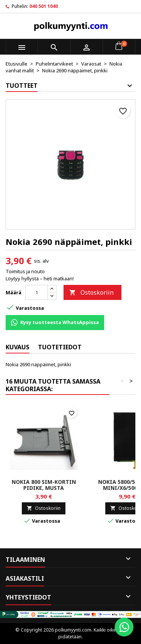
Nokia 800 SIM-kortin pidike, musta (44, 485)
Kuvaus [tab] (17, 347)
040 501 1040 (44, 6)
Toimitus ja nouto (25, 271)
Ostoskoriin (91, 292)
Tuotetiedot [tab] (60, 347)
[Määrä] (36, 292)
